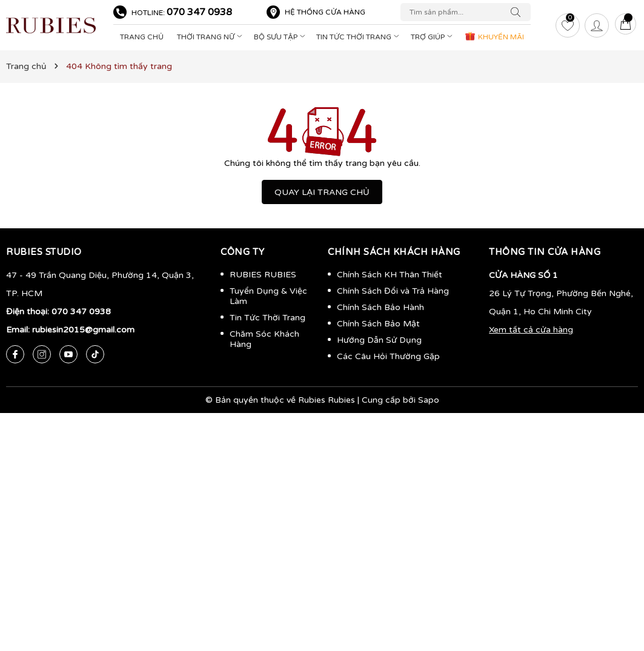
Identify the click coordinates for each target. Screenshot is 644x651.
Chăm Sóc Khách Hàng (264, 339)
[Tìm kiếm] (519, 12)
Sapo (429, 400)
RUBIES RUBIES (263, 275)
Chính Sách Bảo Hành (380, 307)
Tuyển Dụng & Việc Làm (268, 296)
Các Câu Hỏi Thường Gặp (388, 356)
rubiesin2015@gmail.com (83, 330)
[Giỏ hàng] (626, 25)
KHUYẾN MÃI (494, 36)
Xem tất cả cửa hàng (531, 330)
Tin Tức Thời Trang (359, 37)
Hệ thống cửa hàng (325, 12)
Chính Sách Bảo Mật (378, 324)
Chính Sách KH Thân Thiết (390, 275)
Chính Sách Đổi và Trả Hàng (393, 291)
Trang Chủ (142, 37)
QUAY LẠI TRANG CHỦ (322, 192)
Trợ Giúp (433, 37)
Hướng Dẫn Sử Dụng (379, 340)
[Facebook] (15, 354)
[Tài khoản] (597, 25)
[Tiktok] (95, 354)
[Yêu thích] (568, 25)
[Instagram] (42, 354)
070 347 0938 (199, 12)
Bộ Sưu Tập (281, 37)
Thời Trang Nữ (211, 37)
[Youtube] (68, 354)
